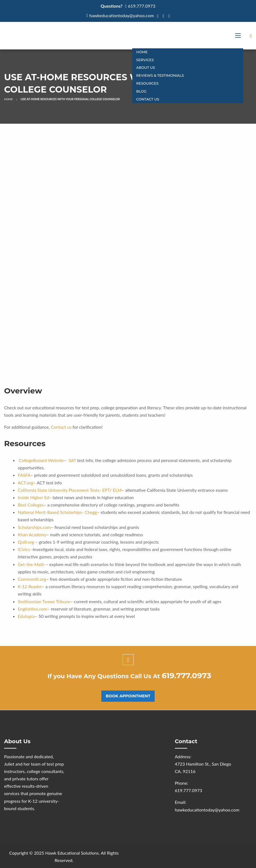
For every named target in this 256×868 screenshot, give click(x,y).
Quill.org (26, 542)
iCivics (24, 549)
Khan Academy (32, 534)
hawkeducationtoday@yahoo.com (122, 15)
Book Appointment (128, 696)
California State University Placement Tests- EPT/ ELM (70, 490)
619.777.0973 (142, 6)
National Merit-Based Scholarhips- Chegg (57, 512)
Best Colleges (31, 505)
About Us (146, 68)
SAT (72, 460)
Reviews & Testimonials (160, 75)
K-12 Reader (30, 586)
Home (142, 52)
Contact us (61, 427)
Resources (148, 83)
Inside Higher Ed (33, 497)
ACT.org (25, 483)
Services (145, 60)
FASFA (24, 475)
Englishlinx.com (33, 609)
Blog (142, 91)
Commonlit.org (32, 579)
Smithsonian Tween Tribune (44, 601)
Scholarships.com (34, 527)
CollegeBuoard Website (41, 460)
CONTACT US (148, 99)
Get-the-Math (31, 564)
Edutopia (26, 616)
